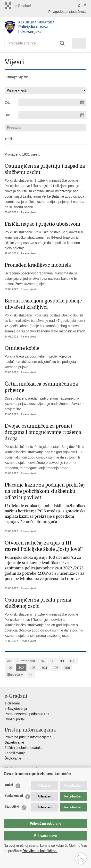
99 (62, 661)
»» (31, 674)
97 (43, 661)
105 (56, 668)
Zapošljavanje (15, 753)
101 (10, 668)
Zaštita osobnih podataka (24, 748)
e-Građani (12, 703)
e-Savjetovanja (16, 709)
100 (72, 661)
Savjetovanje (14, 742)
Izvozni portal (15, 719)
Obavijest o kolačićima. (39, 851)
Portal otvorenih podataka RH (27, 714)
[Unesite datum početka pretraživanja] (52, 102)
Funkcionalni (14, 796)
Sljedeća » (15, 674)
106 (67, 668)
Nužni (9, 785)
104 (44, 668)
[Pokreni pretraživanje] (62, 43)
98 (52, 661)
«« (9, 661)
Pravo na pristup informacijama (28, 737)
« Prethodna (26, 661)
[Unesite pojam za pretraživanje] (24, 43)
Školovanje (13, 758)
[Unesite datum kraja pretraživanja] (52, 115)
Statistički (12, 807)
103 (33, 668)
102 (21, 668)
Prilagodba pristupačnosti (67, 12)
